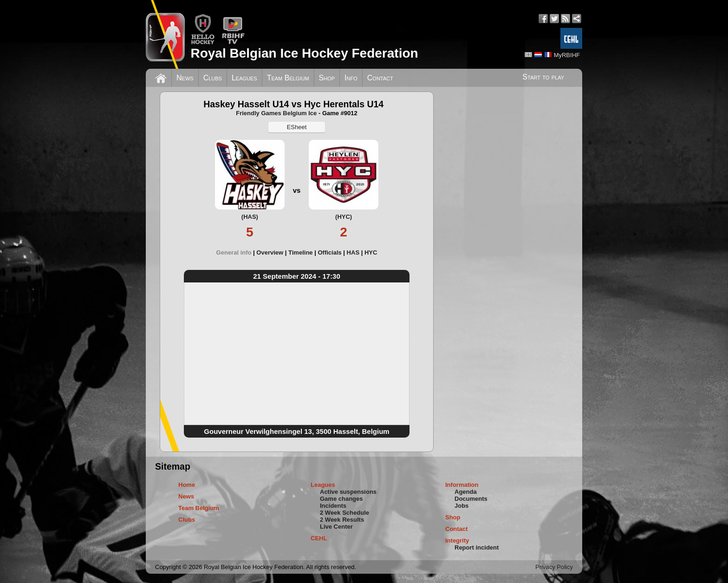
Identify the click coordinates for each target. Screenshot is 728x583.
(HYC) (344, 217)
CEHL (319, 538)
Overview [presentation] (270, 252)
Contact (380, 78)
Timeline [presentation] (301, 252)
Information (462, 485)
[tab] (237, 252)
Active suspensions (348, 492)
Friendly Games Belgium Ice (276, 113)
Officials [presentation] (329, 252)
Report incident (477, 547)
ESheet (297, 127)
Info (351, 78)
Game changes (341, 499)
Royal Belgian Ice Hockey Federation (304, 53)
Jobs (461, 506)
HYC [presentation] (371, 252)
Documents (471, 499)
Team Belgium (288, 78)
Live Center (336, 527)
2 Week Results (342, 520)
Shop (327, 78)
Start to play (543, 77)
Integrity (457, 540)
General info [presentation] (234, 252)
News (185, 78)
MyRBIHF (567, 55)
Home (187, 485)
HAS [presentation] (353, 252)
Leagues (244, 78)
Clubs (213, 78)
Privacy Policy (554, 567)
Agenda (466, 492)
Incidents (333, 506)
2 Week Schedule (344, 513)
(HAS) (250, 217)
